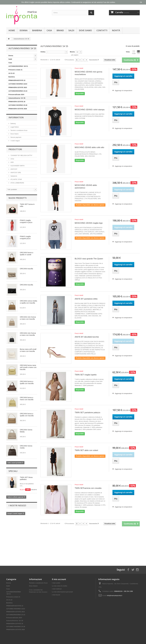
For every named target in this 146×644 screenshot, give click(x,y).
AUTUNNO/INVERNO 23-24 (18, 91)
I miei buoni (56, 595)
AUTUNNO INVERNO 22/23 (18, 84)
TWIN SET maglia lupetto (86, 375)
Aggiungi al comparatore (123, 91)
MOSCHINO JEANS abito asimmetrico (86, 187)
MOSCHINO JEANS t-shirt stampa (90, 110)
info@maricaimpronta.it (115, 596)
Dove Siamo (85, 30)
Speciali (13, 471)
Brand (60, 30)
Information (16, 117)
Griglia (134, 52)
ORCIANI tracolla (26, 269)
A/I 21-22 (11, 73)
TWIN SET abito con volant (86, 450)
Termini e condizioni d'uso (19, 130)
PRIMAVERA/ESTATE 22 (17, 80)
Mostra (72, 52)
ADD (12, 162)
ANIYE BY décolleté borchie (87, 337)
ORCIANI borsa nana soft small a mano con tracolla (28, 367)
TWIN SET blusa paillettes (26, 478)
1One (12, 159)
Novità (116, 30)
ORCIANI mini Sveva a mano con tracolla (28, 318)
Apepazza (14, 176)
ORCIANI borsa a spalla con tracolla (27, 382)
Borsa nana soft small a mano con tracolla (28, 350)
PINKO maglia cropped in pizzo (26, 221)
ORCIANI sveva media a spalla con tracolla (28, 302)
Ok (141, 2)
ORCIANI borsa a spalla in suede (27, 254)
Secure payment (16, 137)
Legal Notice (14, 127)
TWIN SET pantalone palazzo (87, 413)
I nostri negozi (15, 141)
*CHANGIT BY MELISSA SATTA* (21, 155)
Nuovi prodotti (18, 198)
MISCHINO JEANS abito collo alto (89, 147)
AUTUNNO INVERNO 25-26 (18, 105)
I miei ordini (56, 583)
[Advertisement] (90, 544)
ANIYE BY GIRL (16, 173)
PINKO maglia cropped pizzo (25, 237)
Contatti (102, 30)
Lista (138, 52)
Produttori (15, 149)
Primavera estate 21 (15, 70)
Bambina (37, 30)
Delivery (13, 124)
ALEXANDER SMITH (17, 166)
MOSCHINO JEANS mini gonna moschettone (88, 73)
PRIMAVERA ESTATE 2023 (18, 87)
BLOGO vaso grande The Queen (89, 259)
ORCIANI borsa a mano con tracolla (27, 398)
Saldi (71, 30)
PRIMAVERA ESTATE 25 (17, 102)
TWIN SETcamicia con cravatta (88, 488)
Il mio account (59, 579)
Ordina (43, 52)
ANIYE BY (14, 169)
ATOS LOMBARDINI (17, 183)
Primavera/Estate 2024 (16, 95)
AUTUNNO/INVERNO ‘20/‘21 (18, 66)
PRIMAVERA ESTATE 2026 (18, 109)
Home (12, 30)
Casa (49, 30)
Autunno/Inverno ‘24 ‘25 (17, 98)
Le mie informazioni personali (62, 592)
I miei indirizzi (57, 589)
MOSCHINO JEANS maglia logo (89, 223)
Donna (24, 30)
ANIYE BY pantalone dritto (86, 299)
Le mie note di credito (60, 586)
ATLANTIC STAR (16, 179)
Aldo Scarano (43, 592)
